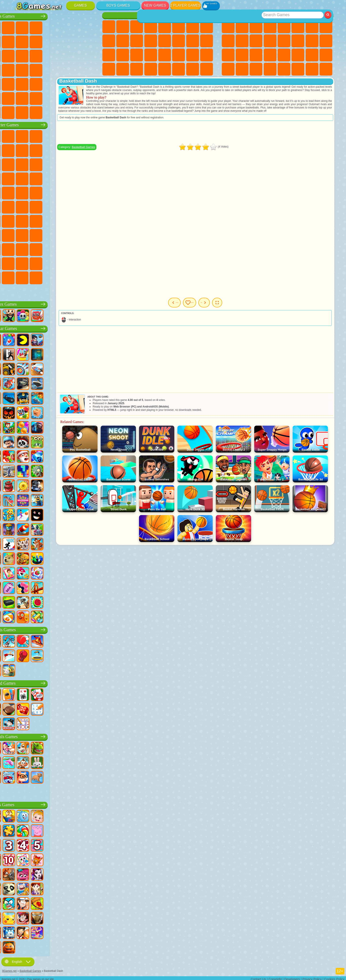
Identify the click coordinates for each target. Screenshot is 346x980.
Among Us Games (88, 206)
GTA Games (61, 69)
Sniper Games (47, 55)
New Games (155, 5)
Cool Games (242, 69)
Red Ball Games (33, 150)
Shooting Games (61, 83)
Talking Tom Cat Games (61, 135)
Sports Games (228, 41)
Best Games (277, 15)
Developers (292, 977)
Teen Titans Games (33, 206)
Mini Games (270, 55)
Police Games (75, 55)
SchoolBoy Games (47, 234)
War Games (75, 97)
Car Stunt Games (298, 55)
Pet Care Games (207, 69)
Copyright (275, 977)
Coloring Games (207, 27)
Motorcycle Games (61, 41)
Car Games (33, 41)
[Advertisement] (216, 136)
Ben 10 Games (33, 192)
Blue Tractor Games (47, 206)
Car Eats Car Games (47, 69)
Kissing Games (165, 41)
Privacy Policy (312, 977)
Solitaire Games (312, 41)
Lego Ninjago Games (75, 135)
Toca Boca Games (75, 234)
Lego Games (88, 150)
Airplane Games (33, 97)
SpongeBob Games (33, 135)
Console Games (326, 69)
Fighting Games (19, 55)
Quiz (165, 27)
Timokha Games (19, 277)
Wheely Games (19, 135)
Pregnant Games (193, 41)
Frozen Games (123, 41)
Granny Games (75, 220)
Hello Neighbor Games (33, 234)
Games (81, 5)
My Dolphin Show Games (61, 164)
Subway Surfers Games (19, 164)
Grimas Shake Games (19, 263)
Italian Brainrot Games (88, 277)
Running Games (47, 83)
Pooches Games (47, 178)
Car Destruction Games (75, 112)
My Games (212, 306)
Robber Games (33, 69)
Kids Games (270, 27)
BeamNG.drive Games (61, 112)
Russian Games (326, 41)
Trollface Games (47, 150)
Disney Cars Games (88, 164)
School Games (298, 69)
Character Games (54, 124)
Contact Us (258, 977)
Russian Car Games (75, 69)
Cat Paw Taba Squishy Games (151, 69)
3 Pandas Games (75, 164)
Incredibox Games (88, 263)
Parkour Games (19, 97)
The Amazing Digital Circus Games (47, 263)
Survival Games (19, 69)
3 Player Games (228, 69)
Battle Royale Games (88, 27)
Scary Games (270, 41)
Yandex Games (312, 27)
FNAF (88, 135)
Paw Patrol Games (47, 135)
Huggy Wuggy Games (88, 220)
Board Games (54, 682)
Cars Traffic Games (88, 112)
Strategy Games (47, 27)
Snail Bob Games (19, 150)
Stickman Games (75, 41)
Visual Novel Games (207, 41)
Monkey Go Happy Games (88, 192)
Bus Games (19, 83)
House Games (179, 69)
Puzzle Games (326, 55)
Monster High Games (179, 27)
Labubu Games (19, 291)
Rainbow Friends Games (61, 234)
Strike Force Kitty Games (61, 178)
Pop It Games (242, 55)
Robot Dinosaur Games (88, 55)
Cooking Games (165, 69)
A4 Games (47, 220)
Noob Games (19, 234)
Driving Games (61, 97)
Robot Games (61, 55)
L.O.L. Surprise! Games (193, 69)
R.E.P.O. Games (75, 277)
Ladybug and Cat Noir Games (61, 150)
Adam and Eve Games (47, 192)
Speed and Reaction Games (284, 55)
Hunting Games (75, 83)
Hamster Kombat (33, 263)
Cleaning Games (109, 69)
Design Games (207, 55)
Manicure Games (123, 55)
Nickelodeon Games (284, 69)
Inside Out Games (33, 248)
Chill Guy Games (33, 277)
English (18, 959)
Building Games (312, 69)
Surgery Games (137, 55)
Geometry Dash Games (326, 27)
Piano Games (123, 69)
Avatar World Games (88, 234)
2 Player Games (186, 5)
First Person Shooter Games (33, 83)
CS (19, 112)
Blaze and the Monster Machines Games (19, 178)
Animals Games (54, 736)
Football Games (33, 27)
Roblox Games (54, 303)
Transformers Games (61, 263)
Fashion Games (179, 55)
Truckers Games (88, 97)
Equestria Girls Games (123, 27)
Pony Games (109, 27)
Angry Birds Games (33, 164)
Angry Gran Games (75, 150)
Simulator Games (256, 27)
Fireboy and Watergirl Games (137, 27)
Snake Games (312, 55)
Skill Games (298, 27)
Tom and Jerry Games (19, 206)
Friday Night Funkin (75, 248)
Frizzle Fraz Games (19, 192)
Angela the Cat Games (109, 41)
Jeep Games (88, 83)
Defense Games (270, 69)
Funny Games (242, 41)
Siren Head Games (75, 206)
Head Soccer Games (47, 97)
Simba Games (19, 248)
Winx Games (137, 69)
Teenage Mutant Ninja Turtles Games (61, 192)
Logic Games (284, 41)
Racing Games (33, 55)
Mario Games (75, 178)
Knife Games (228, 55)
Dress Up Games (137, 41)
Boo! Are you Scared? (61, 277)
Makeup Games (151, 55)
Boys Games (118, 5)
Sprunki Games (75, 263)
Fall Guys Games (61, 206)
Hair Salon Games (151, 41)
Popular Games (54, 327)
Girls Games (242, 27)
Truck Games (88, 41)
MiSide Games (47, 277)
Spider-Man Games (88, 178)
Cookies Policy (334, 977)
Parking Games (19, 27)
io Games (256, 41)
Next (238, 306)
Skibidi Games (88, 248)
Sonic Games (33, 178)
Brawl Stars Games (19, 220)
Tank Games (61, 27)
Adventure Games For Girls (193, 27)
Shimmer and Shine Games (75, 192)
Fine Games (256, 55)
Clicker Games (298, 41)
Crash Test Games (47, 112)
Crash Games (47, 41)
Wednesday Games (47, 248)
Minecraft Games (19, 41)
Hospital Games (109, 55)
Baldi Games (61, 220)
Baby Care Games (193, 55)
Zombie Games (75, 27)
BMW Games (33, 112)
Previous (184, 306)
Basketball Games (256, 69)
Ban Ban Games (61, 248)
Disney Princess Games (165, 55)
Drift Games (88, 69)
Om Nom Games (47, 164)
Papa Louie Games (179, 41)
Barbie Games (151, 27)
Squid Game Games (33, 220)
